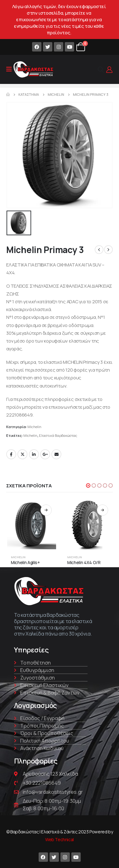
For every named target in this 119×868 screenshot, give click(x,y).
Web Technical (60, 839)
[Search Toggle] (101, 70)
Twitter (22, 454)
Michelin (34, 427)
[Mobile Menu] (9, 69)
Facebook (11, 454)
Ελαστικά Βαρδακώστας (58, 435)
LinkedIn (34, 454)
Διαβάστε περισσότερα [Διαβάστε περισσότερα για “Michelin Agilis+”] (46, 510)
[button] (88, 485)
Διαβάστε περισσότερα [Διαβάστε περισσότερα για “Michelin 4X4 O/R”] (102, 510)
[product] (31, 525)
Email (56, 454)
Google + (45, 454)
